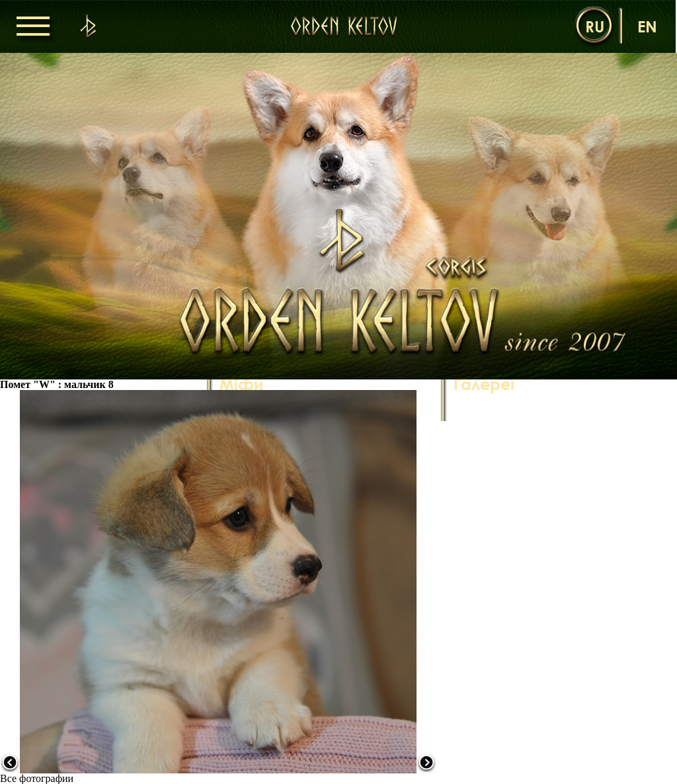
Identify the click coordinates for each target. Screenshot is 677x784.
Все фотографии (37, 778)
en (647, 26)
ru (595, 26)
